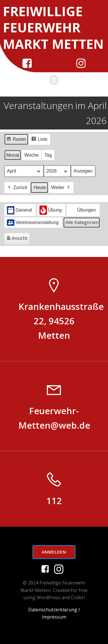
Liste (39, 140)
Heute (40, 188)
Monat (13, 155)
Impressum (54, 617)
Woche (31, 155)
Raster (16, 140)
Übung (51, 210)
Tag (48, 155)
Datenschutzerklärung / (54, 610)
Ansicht (18, 239)
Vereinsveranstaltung (33, 223)
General (19, 210)
